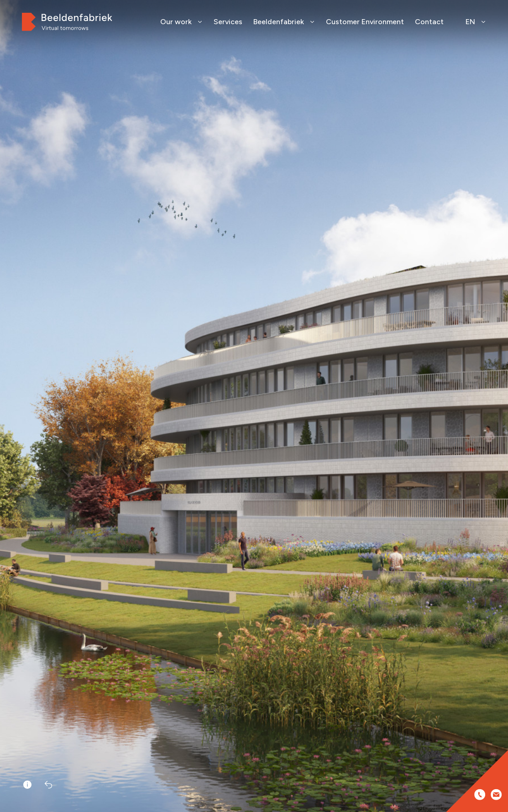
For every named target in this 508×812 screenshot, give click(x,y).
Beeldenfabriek (284, 22)
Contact (429, 22)
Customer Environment (365, 22)
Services (228, 22)
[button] (498, 420)
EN (476, 22)
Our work (181, 22)
